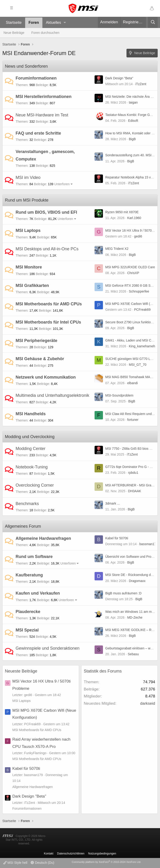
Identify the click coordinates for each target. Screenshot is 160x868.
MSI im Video (28, 178)
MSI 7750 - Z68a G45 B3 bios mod (130, 449)
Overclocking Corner (35, 485)
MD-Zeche (135, 617)
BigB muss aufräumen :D (123, 593)
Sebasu (133, 654)
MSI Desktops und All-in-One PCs (47, 249)
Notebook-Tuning (32, 467)
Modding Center (31, 449)
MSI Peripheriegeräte (36, 341)
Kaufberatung (29, 575)
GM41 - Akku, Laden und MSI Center (132, 340)
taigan (133, 102)
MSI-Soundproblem (119, 395)
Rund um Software (34, 557)
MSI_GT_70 (138, 365)
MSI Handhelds (31, 414)
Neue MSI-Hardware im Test (42, 115)
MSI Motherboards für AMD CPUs (49, 304)
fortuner (133, 420)
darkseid (148, 703)
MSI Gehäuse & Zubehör (40, 359)
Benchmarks (27, 504)
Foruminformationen (36, 78)
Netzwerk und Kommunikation (46, 377)
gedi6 (138, 236)
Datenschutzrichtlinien (71, 854)
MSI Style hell (15, 863)
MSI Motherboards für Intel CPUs (48, 322)
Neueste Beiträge (21, 671)
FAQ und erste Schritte (38, 133)
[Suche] (153, 22)
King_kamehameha (143, 346)
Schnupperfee (139, 291)
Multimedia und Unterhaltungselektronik (52, 395)
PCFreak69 (142, 310)
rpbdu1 (133, 473)
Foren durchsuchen (46, 33)
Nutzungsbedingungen (102, 854)
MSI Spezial (27, 630)
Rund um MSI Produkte (27, 200)
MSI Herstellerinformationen (44, 97)
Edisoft (133, 121)
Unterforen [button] (62, 184)
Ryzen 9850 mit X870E (122, 212)
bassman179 (149, 544)
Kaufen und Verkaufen (38, 593)
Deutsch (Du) (42, 863)
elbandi (132, 383)
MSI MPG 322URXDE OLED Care (130, 267)
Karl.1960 (134, 218)
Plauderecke (28, 612)
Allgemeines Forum (23, 526)
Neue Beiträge (14, 33)
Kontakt (49, 854)
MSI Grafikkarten (32, 286)
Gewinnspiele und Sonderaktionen (48, 648)
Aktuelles (53, 23)
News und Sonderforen (26, 66)
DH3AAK (135, 491)
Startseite (14, 23)
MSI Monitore (29, 267)
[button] (65, 23)
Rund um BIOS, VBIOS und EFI (46, 212)
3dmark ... (112, 503)
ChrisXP (133, 273)
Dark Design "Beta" (119, 78)
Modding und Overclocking (30, 437)
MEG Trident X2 (117, 249)
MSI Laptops (28, 230)
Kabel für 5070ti (117, 538)
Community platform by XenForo (106, 862)
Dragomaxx (137, 581)
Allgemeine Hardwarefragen (43, 538)
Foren (34, 23)
